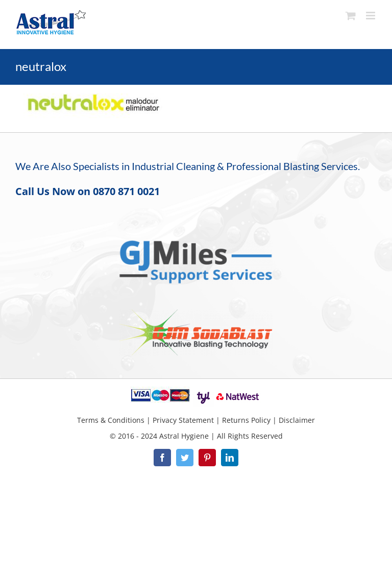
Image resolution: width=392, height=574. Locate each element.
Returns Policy (246, 420)
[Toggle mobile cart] (351, 16)
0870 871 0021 (126, 191)
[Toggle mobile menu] (371, 16)
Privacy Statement (183, 420)
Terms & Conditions (111, 420)
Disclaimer (297, 420)
